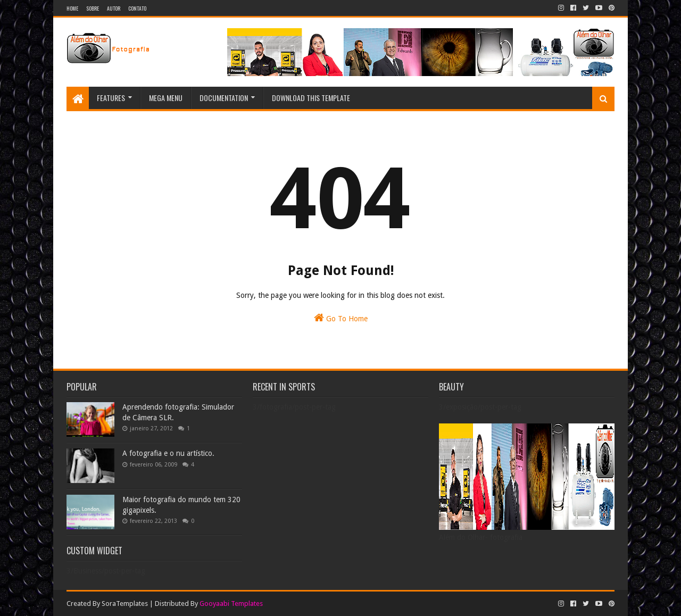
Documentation (224, 98)
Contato (137, 8)
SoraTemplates (125, 603)
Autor (114, 8)
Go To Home (341, 318)
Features (111, 98)
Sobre (93, 8)
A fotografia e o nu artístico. (168, 453)
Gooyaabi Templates (231, 603)
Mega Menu (166, 98)
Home (72, 8)
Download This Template (311, 98)
